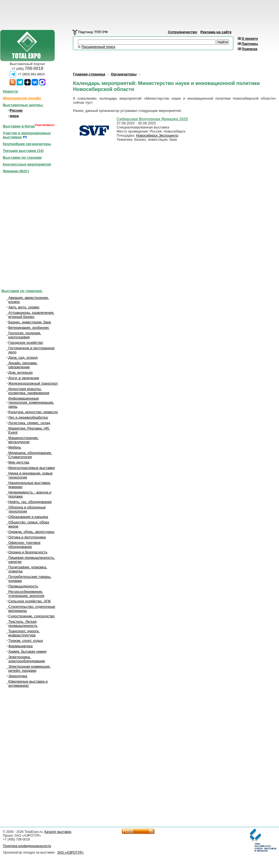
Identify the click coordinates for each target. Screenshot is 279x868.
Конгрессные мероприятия (27, 164)
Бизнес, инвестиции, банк (30, 322)
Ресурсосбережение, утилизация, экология (26, 594)
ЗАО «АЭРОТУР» (70, 852)
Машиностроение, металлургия (24, 440)
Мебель (15, 447)
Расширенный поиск (99, 47)
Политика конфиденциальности (27, 846)
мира (14, 116)
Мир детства (19, 462)
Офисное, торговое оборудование (24, 545)
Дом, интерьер (21, 372)
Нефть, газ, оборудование (30, 502)
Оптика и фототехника (27, 537)
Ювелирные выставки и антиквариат (28, 683)
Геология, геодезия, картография (25, 335)
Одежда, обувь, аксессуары (31, 532)
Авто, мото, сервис (24, 307)
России (16, 110)
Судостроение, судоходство (32, 616)
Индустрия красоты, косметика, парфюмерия (29, 391)
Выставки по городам (22, 157)
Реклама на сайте (216, 32)
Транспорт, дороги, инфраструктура (24, 633)
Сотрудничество (183, 32)
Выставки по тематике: (22, 291)
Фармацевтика (21, 646)
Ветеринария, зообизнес (29, 328)
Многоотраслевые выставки (32, 468)
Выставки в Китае (19, 126)
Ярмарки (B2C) (16, 171)
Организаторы (124, 74)
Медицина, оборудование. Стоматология (30, 455)
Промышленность (23, 586)
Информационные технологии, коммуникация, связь (31, 402)
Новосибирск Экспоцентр (157, 135)
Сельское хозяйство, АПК (30, 601)
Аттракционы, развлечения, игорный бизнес (31, 315)
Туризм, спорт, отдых (26, 641)
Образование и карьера (28, 517)
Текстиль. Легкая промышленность (23, 624)
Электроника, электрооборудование (27, 659)
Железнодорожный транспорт (33, 383)
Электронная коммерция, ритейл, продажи (30, 668)
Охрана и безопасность (28, 552)
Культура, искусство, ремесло (33, 412)
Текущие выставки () (23, 151)
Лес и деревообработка (28, 417)
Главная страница (89, 74)
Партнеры (250, 44)
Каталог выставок (58, 832)
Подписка (249, 49)
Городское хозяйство (26, 343)
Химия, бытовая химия (27, 651)
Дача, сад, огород (23, 358)
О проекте (250, 39)
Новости (10, 91)
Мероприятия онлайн (22, 98)
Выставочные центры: (23, 105)
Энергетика (18, 676)
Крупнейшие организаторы (27, 144)
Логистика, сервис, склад (29, 423)
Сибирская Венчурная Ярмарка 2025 (152, 119)
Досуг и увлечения (24, 378)
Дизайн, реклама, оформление (23, 365)
